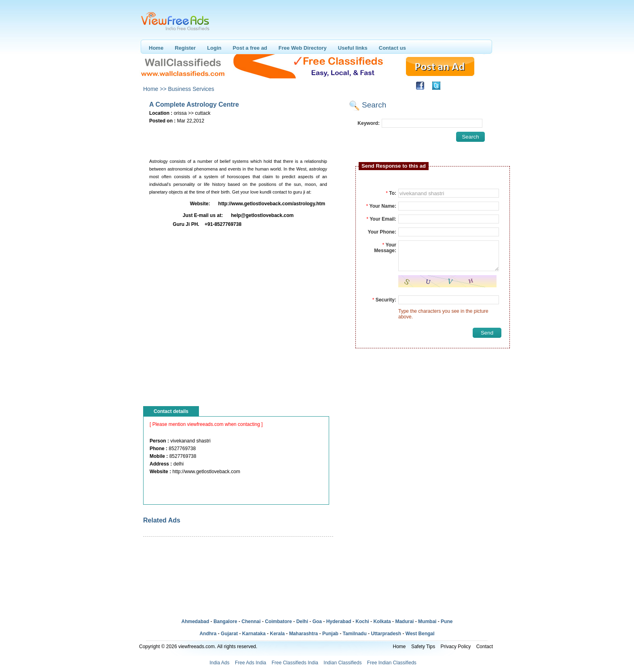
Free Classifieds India (295, 663)
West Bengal (420, 634)
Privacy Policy (456, 647)
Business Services (191, 89)
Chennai (251, 621)
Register (185, 48)
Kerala (278, 634)
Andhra (208, 634)
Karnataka (254, 634)
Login (214, 48)
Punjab (330, 634)
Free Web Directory (303, 48)
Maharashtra (303, 634)
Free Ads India (250, 663)
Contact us (392, 48)
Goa (317, 621)
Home (156, 48)
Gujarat (229, 634)
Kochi (362, 621)
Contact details (171, 411)
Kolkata (382, 621)
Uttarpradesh (386, 634)
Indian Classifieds (342, 663)
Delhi (302, 621)
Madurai (404, 621)
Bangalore (225, 621)
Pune (447, 621)
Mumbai (427, 621)
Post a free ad (250, 48)
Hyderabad (339, 621)
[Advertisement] (238, 138)
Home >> (155, 89)
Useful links (353, 48)
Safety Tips (423, 647)
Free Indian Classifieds (392, 663)
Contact (485, 647)
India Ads (219, 663)
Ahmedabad (195, 621)
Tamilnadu (355, 634)
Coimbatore (278, 621)
